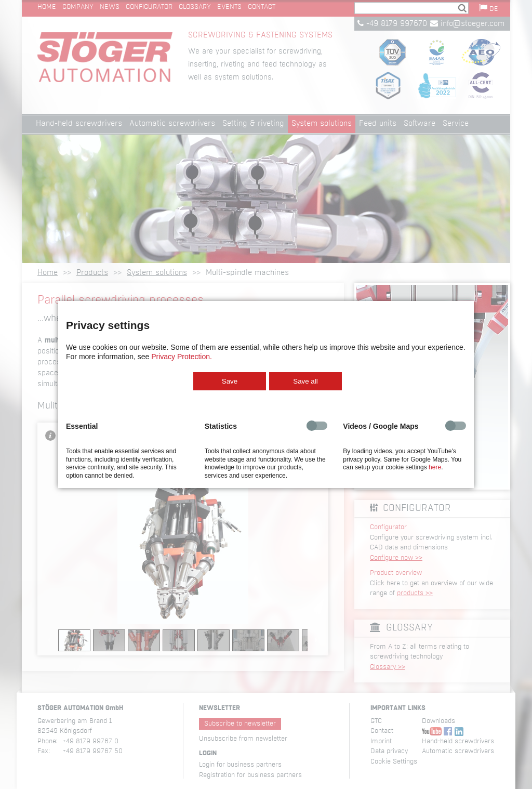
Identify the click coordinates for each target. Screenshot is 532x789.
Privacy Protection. (182, 357)
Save (230, 381)
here (435, 467)
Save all (305, 381)
